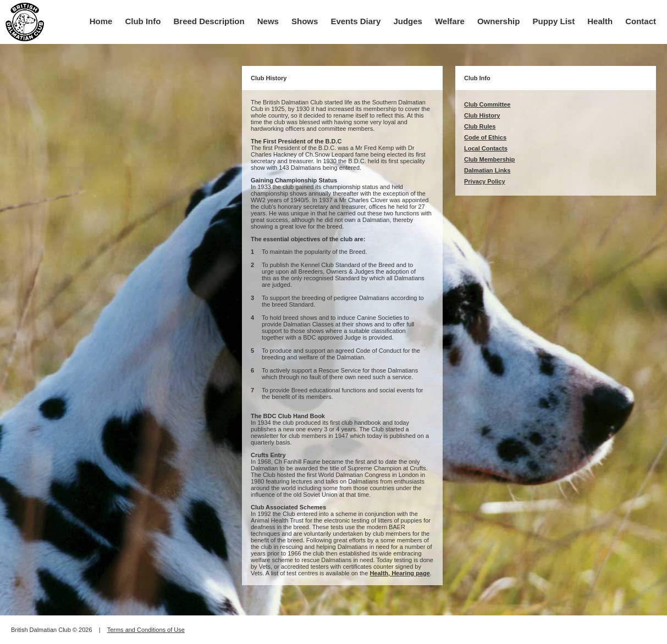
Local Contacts (486, 148)
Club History (482, 115)
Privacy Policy (485, 181)
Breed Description (209, 21)
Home (101, 21)
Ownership (499, 21)
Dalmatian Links (487, 170)
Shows (305, 21)
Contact (641, 21)
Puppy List (554, 21)
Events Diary (355, 21)
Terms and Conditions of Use (146, 630)
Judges (408, 21)
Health (600, 21)
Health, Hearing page (399, 573)
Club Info (143, 21)
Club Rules (480, 126)
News (268, 21)
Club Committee (487, 104)
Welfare (450, 21)
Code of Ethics (485, 137)
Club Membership (489, 159)
